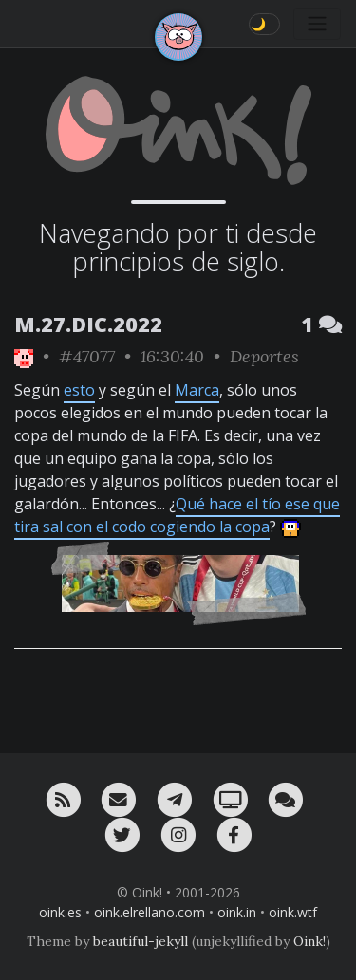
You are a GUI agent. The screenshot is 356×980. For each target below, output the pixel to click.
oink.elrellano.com (150, 912)
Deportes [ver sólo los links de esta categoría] (264, 356)
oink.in (237, 912)
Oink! (309, 941)
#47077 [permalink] (87, 356)
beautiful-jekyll (141, 941)
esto (79, 390)
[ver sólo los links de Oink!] (24, 356)
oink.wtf (293, 912)
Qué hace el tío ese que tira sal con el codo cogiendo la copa (177, 515)
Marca (197, 390)
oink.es (60, 912)
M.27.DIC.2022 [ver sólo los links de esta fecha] (88, 324)
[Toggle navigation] (317, 24)
